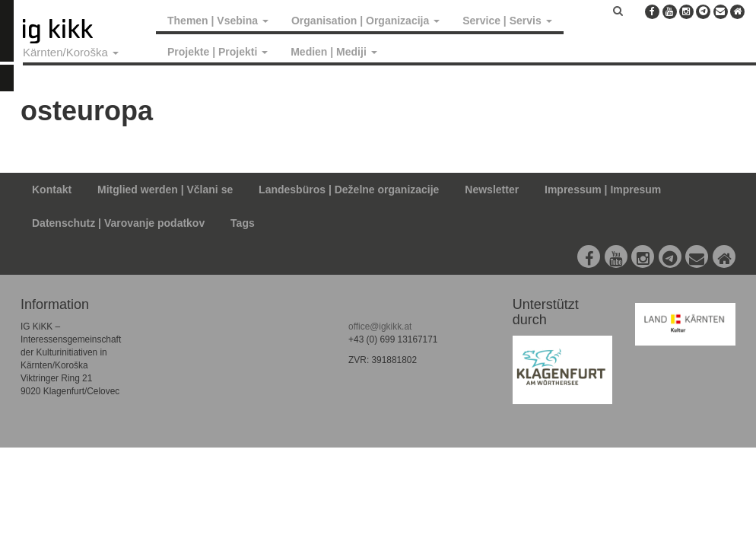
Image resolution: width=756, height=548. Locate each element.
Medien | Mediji (334, 52)
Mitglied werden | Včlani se (165, 190)
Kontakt (52, 190)
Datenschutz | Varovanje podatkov (118, 223)
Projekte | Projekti (218, 52)
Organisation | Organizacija (365, 21)
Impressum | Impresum (603, 190)
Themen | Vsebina (218, 21)
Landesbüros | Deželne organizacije (349, 190)
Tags (243, 223)
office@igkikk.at (380, 327)
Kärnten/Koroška (71, 52)
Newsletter (492, 190)
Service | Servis (507, 21)
